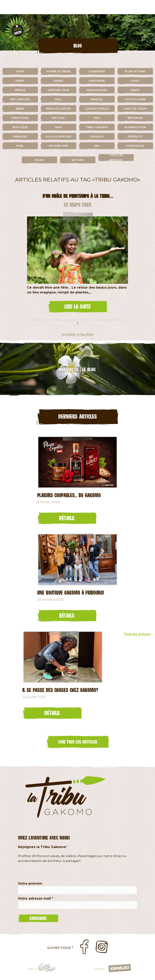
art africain (20, 99)
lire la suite (77, 306)
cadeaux (97, 136)
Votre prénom (30, 883)
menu (148, 7)
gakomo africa (97, 109)
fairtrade (97, 81)
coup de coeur (135, 109)
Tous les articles (116, 157)
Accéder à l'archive (78, 334)
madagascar (97, 90)
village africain (58, 136)
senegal (97, 99)
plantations (135, 71)
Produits (135, 136)
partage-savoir (58, 109)
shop (20, 71)
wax (58, 127)
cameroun (97, 71)
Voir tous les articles (78, 742)
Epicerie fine (58, 146)
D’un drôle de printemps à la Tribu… (78, 196)
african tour (58, 90)
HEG (97, 146)
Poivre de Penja (58, 71)
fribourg (20, 136)
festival (58, 118)
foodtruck (135, 146)
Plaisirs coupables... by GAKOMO (69, 495)
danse (58, 81)
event (20, 81)
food (135, 81)
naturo (77, 160)
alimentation (135, 127)
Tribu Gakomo (97, 127)
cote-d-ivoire (135, 99)
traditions (20, 118)
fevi (97, 118)
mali (58, 99)
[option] (77, 32)
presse (20, 90)
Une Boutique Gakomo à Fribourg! (71, 592)
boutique (20, 127)
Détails (67, 518)
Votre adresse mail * (36, 898)
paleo (39, 160)
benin (20, 109)
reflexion (135, 118)
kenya (135, 90)
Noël (20, 146)
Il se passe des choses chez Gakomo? (60, 690)
